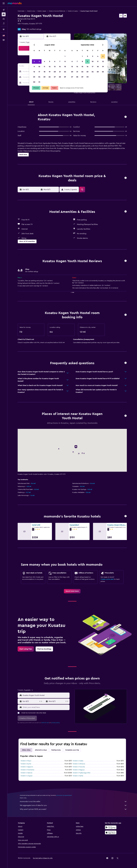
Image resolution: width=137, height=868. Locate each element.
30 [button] (34, 82)
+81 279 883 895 (24, 26)
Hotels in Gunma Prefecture (57, 11)
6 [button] (55, 61)
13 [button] (55, 67)
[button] (4, 3)
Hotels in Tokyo (26, 761)
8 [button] (65, 61)
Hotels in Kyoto (26, 764)
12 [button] (50, 67)
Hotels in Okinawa (79, 764)
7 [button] (60, 61)
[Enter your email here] (46, 707)
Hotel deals (21, 11)
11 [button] (44, 67)
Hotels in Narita (78, 776)
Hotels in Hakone (26, 773)
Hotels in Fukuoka (79, 767)
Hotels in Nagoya (79, 770)
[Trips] (4, 29)
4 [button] (44, 61)
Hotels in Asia (31, 11)
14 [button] (60, 67)
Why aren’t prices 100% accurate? (73, 809)
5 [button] (50, 61)
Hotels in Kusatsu (73, 11)
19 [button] (50, 72)
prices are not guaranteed (64, 795)
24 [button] (39, 77)
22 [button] (65, 72)
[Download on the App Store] (111, 832)
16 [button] (34, 72)
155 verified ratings (34, 29)
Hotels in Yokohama (27, 770)
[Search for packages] (4, 23)
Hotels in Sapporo (27, 767)
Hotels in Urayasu (27, 776)
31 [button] (39, 82)
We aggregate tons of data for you (73, 805)
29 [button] (65, 77)
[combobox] (46, 695)
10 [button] (39, 67)
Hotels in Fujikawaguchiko (82, 773)
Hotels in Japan (42, 11)
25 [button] (44, 77)
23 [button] (34, 77)
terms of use (45, 723)
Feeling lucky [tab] (56, 750)
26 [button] (50, 77)
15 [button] (65, 67)
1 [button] (65, 56)
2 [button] (34, 61)
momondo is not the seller (73, 802)
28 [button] (60, 77)
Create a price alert (107, 579)
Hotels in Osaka (78, 761)
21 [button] (60, 72)
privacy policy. (56, 723)
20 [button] (55, 72)
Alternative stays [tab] (41, 750)
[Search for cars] (4, 19)
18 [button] (44, 72)
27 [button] (55, 77)
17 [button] (39, 72)
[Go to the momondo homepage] (15, 3)
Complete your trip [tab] (72, 750)
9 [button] (34, 67)
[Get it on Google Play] (111, 827)
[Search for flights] (4, 10)
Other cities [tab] (26, 750)
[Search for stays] (4, 14)
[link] (72, 591)
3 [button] (39, 61)
